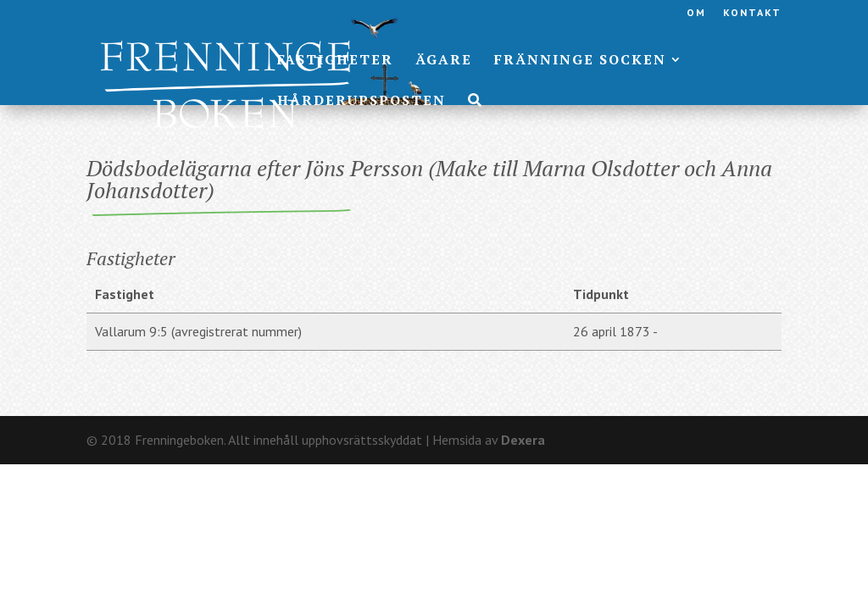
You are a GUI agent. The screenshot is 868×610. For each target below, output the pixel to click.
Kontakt (752, 13)
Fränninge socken (580, 61)
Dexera (523, 440)
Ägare (444, 61)
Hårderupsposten (362, 102)
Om (696, 13)
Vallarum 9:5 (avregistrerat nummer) (198, 331)
